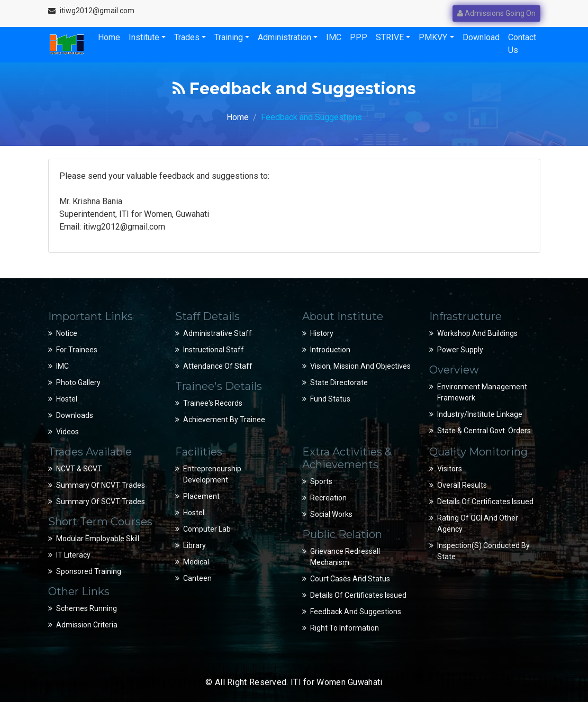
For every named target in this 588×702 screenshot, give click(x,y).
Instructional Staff (214, 350)
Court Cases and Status (350, 579)
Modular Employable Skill (98, 539)
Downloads (75, 415)
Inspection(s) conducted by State (483, 551)
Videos (67, 432)
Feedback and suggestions (356, 612)
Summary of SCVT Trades (101, 502)
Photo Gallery (78, 382)
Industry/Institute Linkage (480, 414)
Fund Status (330, 399)
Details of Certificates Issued (358, 595)
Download (481, 37)
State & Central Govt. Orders (484, 431)
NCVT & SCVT (79, 469)
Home (109, 37)
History (322, 333)
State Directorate (339, 382)
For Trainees (77, 350)
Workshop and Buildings (477, 333)
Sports (321, 481)
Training (229, 37)
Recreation (328, 498)
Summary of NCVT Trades (101, 485)
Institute (144, 37)
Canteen (197, 578)
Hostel (67, 399)
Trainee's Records (213, 403)
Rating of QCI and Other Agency (478, 523)
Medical (196, 562)
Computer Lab (207, 529)
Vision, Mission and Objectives (360, 366)
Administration (284, 37)
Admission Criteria (87, 625)
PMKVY (433, 37)
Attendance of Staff (218, 366)
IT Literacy (73, 555)
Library (195, 545)
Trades (187, 37)
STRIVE (390, 37)
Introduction (330, 350)
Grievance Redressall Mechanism (345, 557)
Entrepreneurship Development (212, 474)
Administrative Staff (218, 333)
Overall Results (462, 485)
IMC (334, 37)
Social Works (331, 514)
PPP (359, 37)
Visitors (450, 469)
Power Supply (460, 350)
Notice (67, 333)
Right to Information (345, 628)
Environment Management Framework (482, 392)
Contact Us (522, 44)
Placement (201, 496)
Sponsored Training (89, 571)
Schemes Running (87, 608)
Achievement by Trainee (224, 420)
